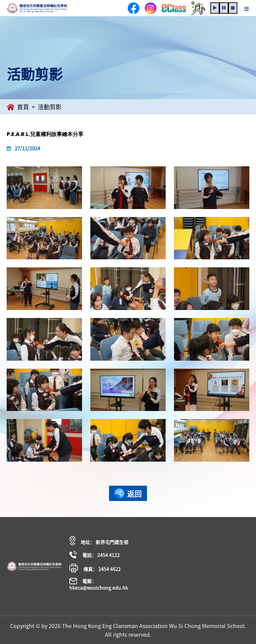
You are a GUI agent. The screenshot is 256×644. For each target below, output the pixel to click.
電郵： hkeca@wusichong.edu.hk (99, 584)
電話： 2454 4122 (94, 554)
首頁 (18, 107)
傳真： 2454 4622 (95, 568)
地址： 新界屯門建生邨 (99, 541)
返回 (128, 493)
